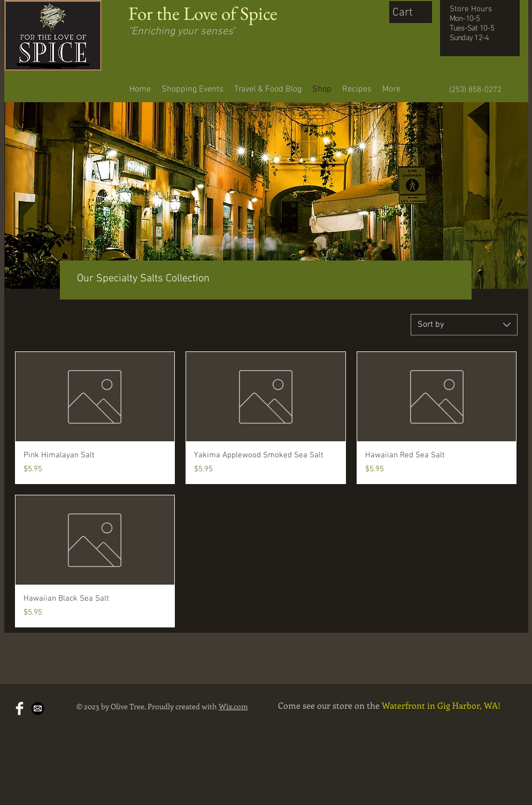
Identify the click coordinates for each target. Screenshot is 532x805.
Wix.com (233, 706)
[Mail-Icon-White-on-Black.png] (38, 708)
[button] (413, 11)
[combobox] (464, 325)
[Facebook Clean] (20, 708)
